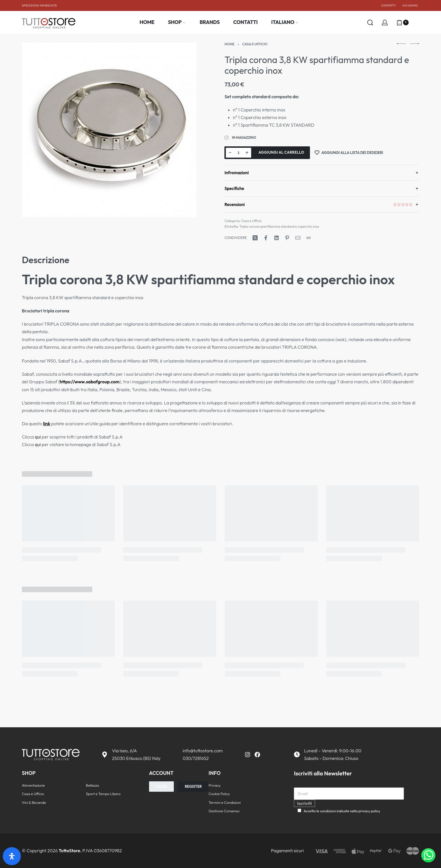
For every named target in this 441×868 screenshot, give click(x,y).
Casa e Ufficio (255, 44)
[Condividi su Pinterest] (287, 238)
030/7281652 (196, 758)
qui (38, 437)
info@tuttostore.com (202, 751)
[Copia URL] (309, 238)
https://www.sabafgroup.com (90, 382)
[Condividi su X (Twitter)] (255, 238)
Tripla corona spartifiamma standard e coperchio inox (279, 226)
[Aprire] (416, 23)
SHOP (29, 773)
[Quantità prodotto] (238, 153)
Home (229, 44)
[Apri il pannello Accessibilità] (12, 856)
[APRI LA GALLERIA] (109, 130)
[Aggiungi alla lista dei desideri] (349, 153)
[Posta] (298, 238)
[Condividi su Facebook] (266, 238)
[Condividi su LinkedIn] (276, 238)
